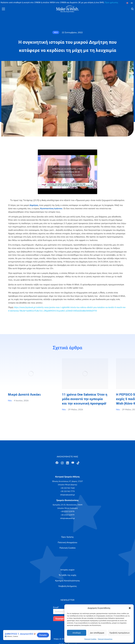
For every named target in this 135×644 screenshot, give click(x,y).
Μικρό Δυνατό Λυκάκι (24, 395)
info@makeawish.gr (67, 495)
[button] (130, 608)
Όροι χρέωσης (111, 2)
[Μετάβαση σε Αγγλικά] (127, 3)
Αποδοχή (77, 633)
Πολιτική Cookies (90, 639)
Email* (56, 607)
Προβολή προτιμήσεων (120, 633)
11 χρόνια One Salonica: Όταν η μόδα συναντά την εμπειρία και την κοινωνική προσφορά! (85, 399)
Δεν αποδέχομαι (97, 633)
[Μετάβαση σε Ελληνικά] (132, 3)
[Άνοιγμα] (3, 9)
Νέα (10, 400)
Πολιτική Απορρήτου (105, 639)
